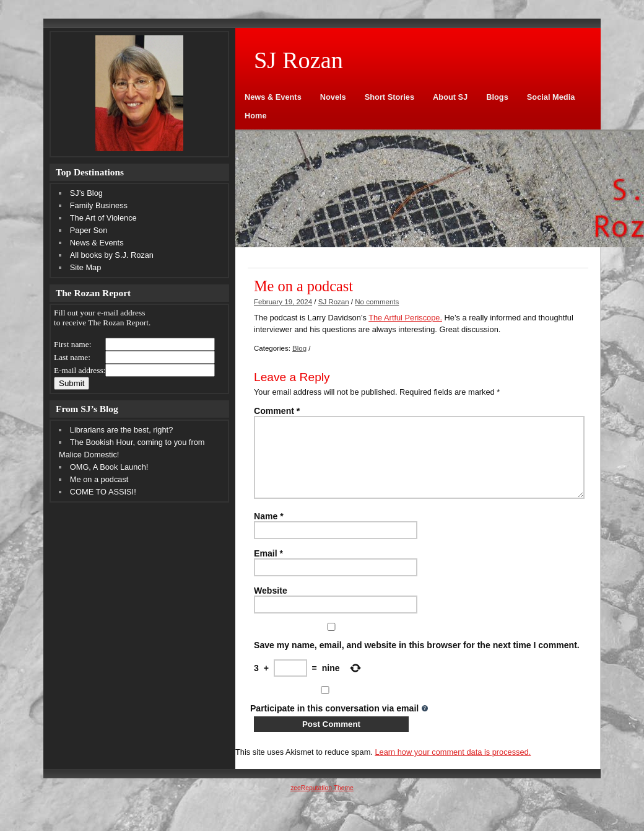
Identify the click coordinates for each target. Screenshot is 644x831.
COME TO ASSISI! (103, 492)
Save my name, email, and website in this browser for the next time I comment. (417, 660)
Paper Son (89, 230)
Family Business (99, 205)
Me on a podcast (99, 479)
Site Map (86, 267)
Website (271, 605)
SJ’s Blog (86, 193)
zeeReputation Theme (322, 803)
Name (269, 531)
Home (256, 116)
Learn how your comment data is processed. (453, 767)
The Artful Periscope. (405, 318)
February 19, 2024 (283, 302)
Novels (333, 97)
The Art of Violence (103, 218)
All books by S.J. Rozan (112, 255)
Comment (277, 411)
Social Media (551, 97)
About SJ (450, 97)
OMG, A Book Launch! (109, 467)
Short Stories (389, 97)
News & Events (273, 97)
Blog (299, 348)
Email (268, 568)
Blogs (497, 97)
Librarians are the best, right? (121, 430)
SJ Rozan (334, 302)
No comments (377, 302)
